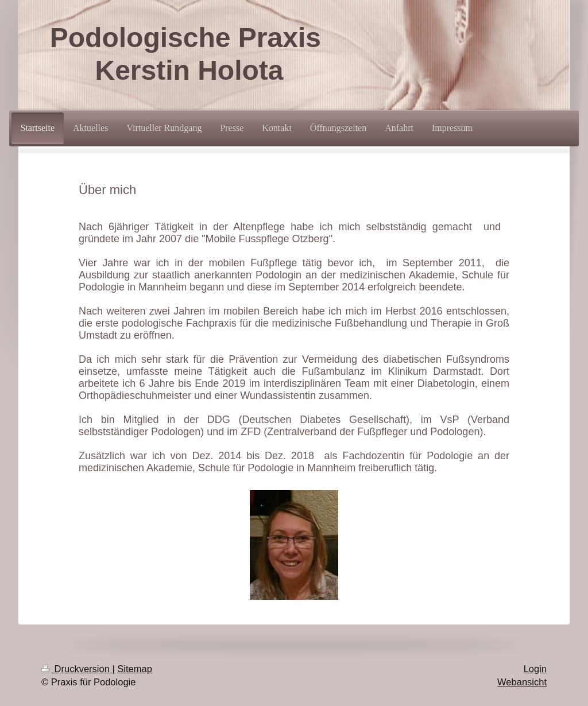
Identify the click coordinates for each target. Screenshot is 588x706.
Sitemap (135, 669)
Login (535, 669)
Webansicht (522, 682)
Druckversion (77, 669)
